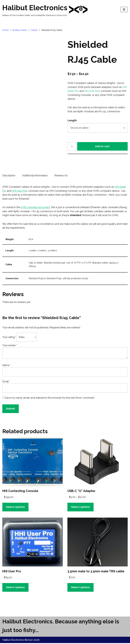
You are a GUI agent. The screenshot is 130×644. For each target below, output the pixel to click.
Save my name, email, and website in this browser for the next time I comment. (50, 398)
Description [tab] (9, 176)
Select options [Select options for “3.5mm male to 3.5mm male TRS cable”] (80, 588)
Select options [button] (15, 508)
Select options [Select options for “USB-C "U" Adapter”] (80, 508)
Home (5, 30)
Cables (34, 30)
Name (7, 366)
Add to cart (102, 146)
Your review (10, 346)
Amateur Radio (20, 30)
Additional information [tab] (35, 176)
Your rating (9, 338)
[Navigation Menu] (124, 9)
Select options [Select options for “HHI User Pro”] (15, 588)
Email (6, 382)
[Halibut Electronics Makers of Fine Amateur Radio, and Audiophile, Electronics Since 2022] (45, 10)
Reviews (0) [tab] (61, 176)
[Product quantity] (72, 147)
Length (72, 121)
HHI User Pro (92, 91)
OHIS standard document (35, 208)
